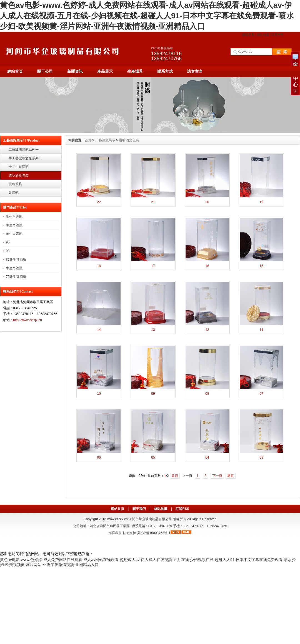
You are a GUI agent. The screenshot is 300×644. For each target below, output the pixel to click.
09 (153, 394)
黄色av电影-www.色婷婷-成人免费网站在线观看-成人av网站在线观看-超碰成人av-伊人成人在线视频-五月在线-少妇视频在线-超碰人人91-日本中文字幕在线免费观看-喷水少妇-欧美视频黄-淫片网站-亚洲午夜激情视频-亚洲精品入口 (147, 16)
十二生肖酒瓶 (19, 167)
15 (261, 266)
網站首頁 (248, 35)
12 (207, 330)
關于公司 (45, 71)
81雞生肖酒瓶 (16, 260)
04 (207, 457)
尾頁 (231, 476)
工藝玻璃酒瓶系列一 (24, 150)
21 (153, 202)
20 (207, 202)
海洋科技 (115, 533)
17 (153, 266)
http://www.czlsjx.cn (27, 320)
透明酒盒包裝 (19, 175)
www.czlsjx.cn (117, 519)
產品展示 (105, 71)
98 (8, 251)
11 (261, 330)
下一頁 (217, 476)
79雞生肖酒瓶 (16, 277)
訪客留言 (195, 71)
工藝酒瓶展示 (105, 140)
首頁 (88, 140)
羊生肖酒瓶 (14, 225)
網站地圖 (263, 35)
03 (261, 457)
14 (99, 330)
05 (153, 457)
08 (207, 394)
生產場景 (135, 71)
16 (207, 266)
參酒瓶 (14, 193)
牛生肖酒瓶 (14, 268)
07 (261, 394)
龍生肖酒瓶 (14, 217)
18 (99, 266)
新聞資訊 (75, 71)
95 (8, 242)
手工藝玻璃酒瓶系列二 (25, 158)
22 (99, 202)
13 (153, 330)
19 (261, 202)
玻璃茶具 (15, 184)
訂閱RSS (182, 509)
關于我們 (139, 509)
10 (99, 394)
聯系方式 (277, 35)
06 (99, 457)
